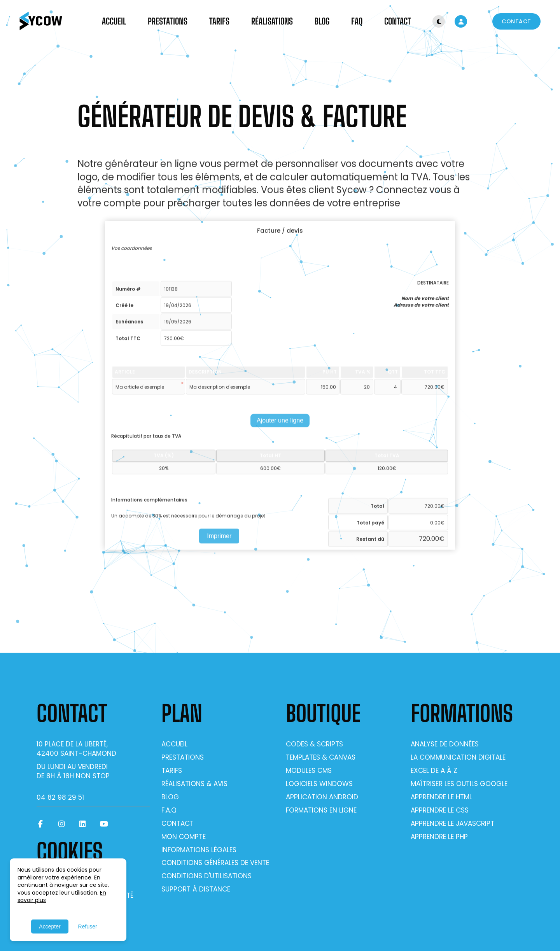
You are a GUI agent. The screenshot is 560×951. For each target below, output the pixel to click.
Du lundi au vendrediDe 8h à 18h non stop (73, 771)
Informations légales (199, 850)
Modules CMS (309, 771)
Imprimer (219, 540)
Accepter (50, 926)
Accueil (114, 21)
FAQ (357, 21)
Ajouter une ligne (280, 425)
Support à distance (196, 889)
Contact (398, 21)
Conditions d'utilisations (206, 876)
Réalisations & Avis (194, 784)
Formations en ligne (321, 810)
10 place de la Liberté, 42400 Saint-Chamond (76, 749)
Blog (322, 21)
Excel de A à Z (434, 771)
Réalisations (272, 21)
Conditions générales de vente (215, 863)
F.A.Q (169, 810)
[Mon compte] (461, 21)
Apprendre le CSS (440, 810)
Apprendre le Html (441, 797)
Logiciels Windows (319, 784)
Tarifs (219, 21)
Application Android (322, 797)
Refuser (88, 926)
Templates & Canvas (321, 757)
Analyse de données (445, 744)
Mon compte (184, 837)
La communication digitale (458, 757)
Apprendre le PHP (439, 837)
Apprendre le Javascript (452, 823)
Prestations (168, 21)
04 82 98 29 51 (60, 797)
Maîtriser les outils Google (459, 784)
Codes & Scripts (314, 744)
